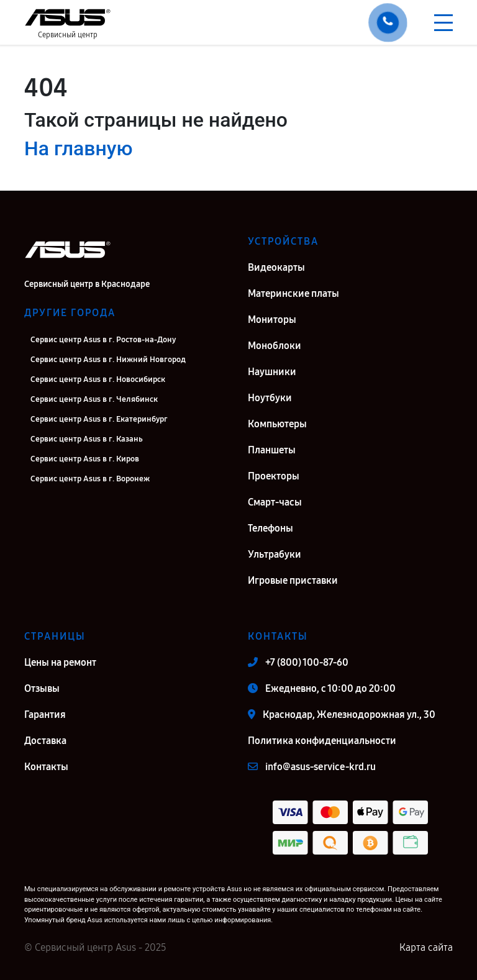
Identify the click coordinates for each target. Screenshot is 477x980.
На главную (78, 148)
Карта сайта (426, 947)
